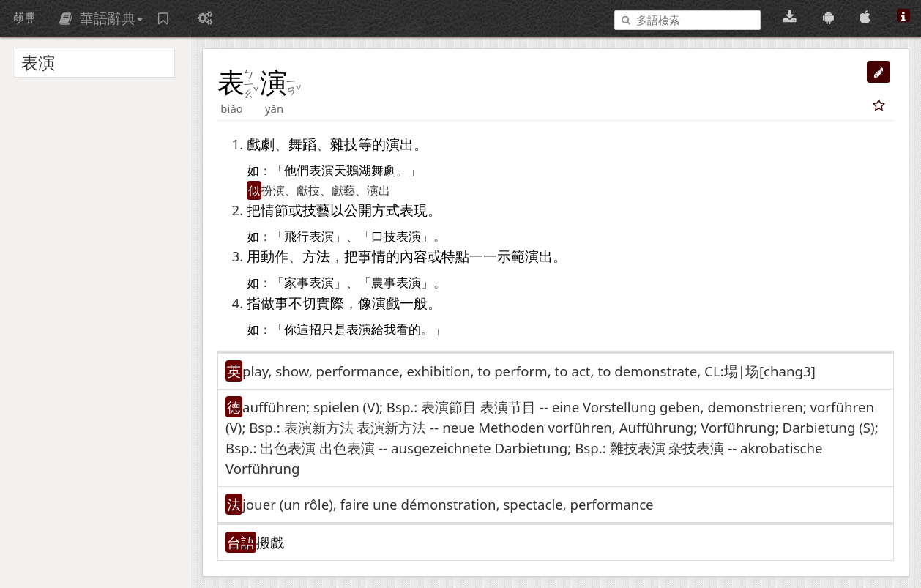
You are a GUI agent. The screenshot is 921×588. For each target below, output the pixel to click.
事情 (372, 256)
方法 (316, 256)
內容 (414, 256)
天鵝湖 (353, 171)
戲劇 (261, 144)
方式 (386, 210)
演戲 (386, 303)
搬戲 (270, 542)
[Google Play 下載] (831, 17)
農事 (384, 283)
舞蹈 (302, 144)
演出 (400, 144)
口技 (384, 237)
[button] (879, 72)
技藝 (316, 210)
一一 (483, 256)
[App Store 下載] (867, 17)
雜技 (344, 144)
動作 (275, 256)
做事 (275, 303)
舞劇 (384, 171)
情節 (275, 210)
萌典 (24, 18)
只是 (334, 330)
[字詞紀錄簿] (165, 18)
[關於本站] (903, 17)
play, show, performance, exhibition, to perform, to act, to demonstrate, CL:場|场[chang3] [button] (529, 371)
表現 (414, 210)
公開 (358, 210)
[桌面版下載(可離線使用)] (792, 17)
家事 (297, 283)
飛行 (297, 237)
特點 (455, 256)
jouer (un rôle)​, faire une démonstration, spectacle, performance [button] (448, 504)
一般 (414, 303)
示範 (511, 256)
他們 (297, 171)
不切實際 (316, 303)
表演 (321, 171)
